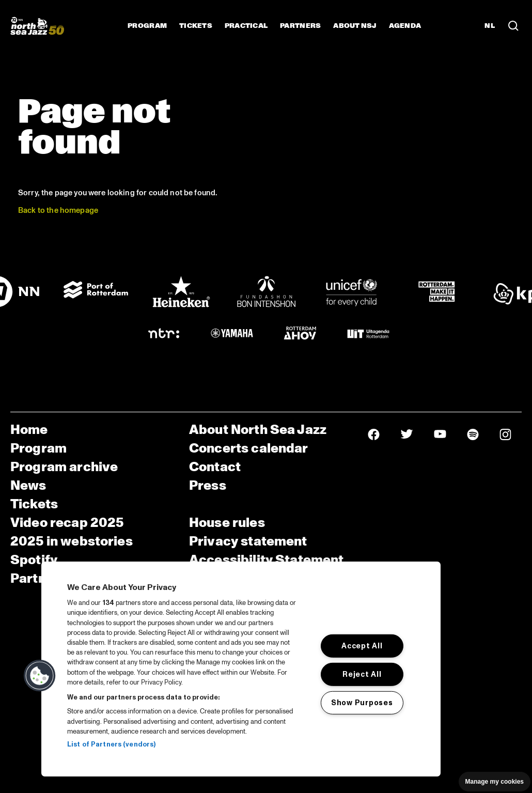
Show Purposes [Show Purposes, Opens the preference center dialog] (362, 702)
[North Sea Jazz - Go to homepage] (37, 26)
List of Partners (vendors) (111, 744)
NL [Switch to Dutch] (490, 26)
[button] (40, 676)
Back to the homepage (58, 211)
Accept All (362, 646)
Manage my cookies (495, 782)
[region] (241, 669)
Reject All (362, 674)
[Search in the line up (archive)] (513, 26)
